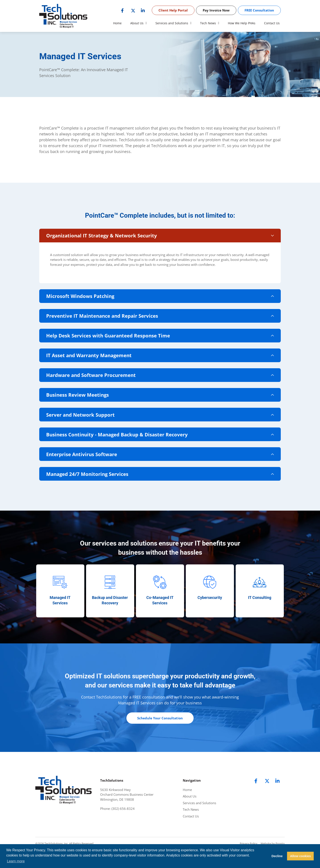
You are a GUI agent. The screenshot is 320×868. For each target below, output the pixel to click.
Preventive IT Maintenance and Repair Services (106, 320)
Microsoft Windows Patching (84, 298)
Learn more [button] (16, 861)
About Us (139, 23)
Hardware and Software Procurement (95, 383)
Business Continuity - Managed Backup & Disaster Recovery (121, 447)
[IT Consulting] (260, 599)
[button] (160, 236)
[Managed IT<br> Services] (60, 599)
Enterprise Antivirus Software (86, 469)
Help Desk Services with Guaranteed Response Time (112, 341)
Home (117, 23)
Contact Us (272, 23)
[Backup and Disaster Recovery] (110, 599)
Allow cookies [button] (300, 856)
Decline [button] (277, 856)
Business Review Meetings (81, 405)
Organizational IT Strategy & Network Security (105, 236)
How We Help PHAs (242, 23)
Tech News (210, 23)
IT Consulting (260, 614)
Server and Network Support (84, 426)
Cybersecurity (210, 614)
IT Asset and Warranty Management (93, 362)
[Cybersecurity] (210, 599)
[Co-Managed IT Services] (160, 599)
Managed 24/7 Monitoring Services (91, 490)
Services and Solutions (173, 23)
